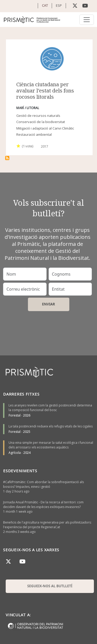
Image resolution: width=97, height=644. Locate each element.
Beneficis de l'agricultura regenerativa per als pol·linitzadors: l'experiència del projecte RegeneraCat (47, 525)
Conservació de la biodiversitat (41, 122)
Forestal (14, 415)
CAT (45, 5)
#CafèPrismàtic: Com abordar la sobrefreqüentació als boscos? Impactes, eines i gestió (43, 484)
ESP (59, 5)
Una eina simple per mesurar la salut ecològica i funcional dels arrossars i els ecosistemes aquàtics (51, 445)
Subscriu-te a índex (7, 158)
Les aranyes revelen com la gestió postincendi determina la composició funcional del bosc (50, 408)
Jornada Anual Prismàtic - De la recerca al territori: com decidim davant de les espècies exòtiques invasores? (43, 505)
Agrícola (15, 453)
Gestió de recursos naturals (38, 116)
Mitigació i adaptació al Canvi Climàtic (45, 128)
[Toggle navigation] (87, 20)
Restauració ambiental (34, 134)
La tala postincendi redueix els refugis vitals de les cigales (51, 426)
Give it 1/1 (18, 146)
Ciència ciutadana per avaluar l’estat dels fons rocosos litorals (45, 91)
